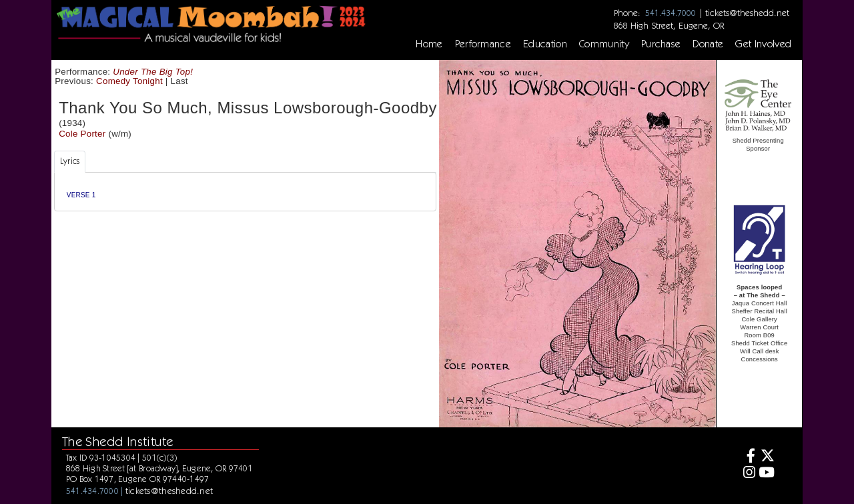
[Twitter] (767, 457)
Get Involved (763, 44)
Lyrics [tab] (70, 161)
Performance (483, 44)
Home (429, 44)
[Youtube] (767, 474)
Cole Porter (82, 134)
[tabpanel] (245, 192)
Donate (708, 44)
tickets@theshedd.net (747, 13)
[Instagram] (747, 474)
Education (545, 44)
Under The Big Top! (153, 72)
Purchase (661, 44)
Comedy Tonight (129, 81)
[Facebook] (747, 457)
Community (604, 44)
